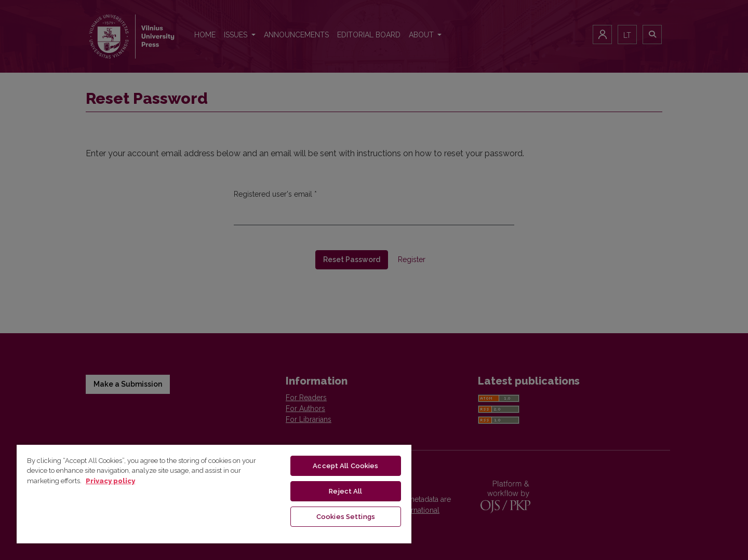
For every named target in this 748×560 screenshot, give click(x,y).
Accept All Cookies (345, 466)
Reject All (345, 491)
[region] (214, 494)
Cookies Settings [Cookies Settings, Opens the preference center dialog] (346, 517)
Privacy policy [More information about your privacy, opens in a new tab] (110, 481)
